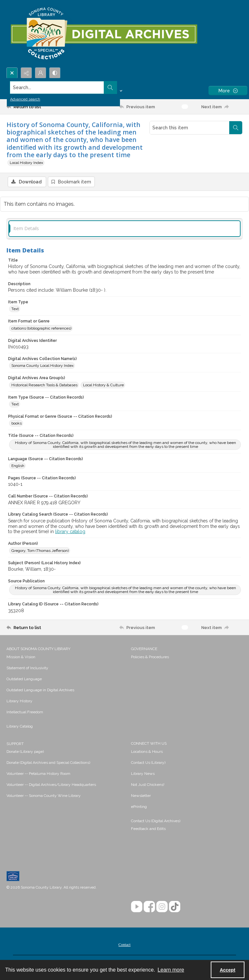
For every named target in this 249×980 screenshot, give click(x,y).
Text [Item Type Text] (15, 309)
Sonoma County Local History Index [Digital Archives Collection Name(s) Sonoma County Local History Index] (42, 366)
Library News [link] (143, 774)
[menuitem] (65, 657)
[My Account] (41, 73)
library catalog (70, 532)
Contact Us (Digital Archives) (156, 822)
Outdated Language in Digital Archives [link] (40, 691)
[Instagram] (162, 907)
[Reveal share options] (26, 73)
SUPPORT (15, 744)
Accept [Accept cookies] (228, 970)
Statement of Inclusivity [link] (27, 669)
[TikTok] (175, 907)
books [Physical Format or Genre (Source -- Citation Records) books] (17, 424)
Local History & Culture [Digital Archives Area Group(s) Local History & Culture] (103, 386)
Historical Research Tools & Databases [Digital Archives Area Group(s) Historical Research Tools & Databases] (44, 386)
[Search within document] (236, 128)
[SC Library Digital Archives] (104, 34)
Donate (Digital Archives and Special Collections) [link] (48, 763)
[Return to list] (37, 107)
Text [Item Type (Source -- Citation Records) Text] (15, 405)
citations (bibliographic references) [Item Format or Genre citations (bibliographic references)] (41, 329)
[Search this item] (190, 128)
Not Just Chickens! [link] (148, 785)
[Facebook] (149, 907)
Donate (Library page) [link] (25, 752)
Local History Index (26, 163)
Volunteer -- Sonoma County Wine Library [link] (44, 796)
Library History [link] (19, 702)
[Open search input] (12, 73)
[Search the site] (100, 87)
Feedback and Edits (148, 829)
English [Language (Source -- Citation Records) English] (18, 466)
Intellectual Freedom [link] (25, 713)
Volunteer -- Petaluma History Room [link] (38, 774)
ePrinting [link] (139, 807)
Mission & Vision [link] (21, 658)
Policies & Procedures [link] (150, 658)
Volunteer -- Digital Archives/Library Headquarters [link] (51, 785)
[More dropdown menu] (228, 91)
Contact (124, 945)
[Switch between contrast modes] (55, 73)
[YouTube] (137, 907)
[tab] (124, 229)
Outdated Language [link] (24, 680)
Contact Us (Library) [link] (148, 763)
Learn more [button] (171, 970)
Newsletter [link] (141, 796)
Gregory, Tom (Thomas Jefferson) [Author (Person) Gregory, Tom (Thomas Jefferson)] (40, 551)
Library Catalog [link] (20, 727)
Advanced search (25, 99)
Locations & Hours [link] (147, 752)
